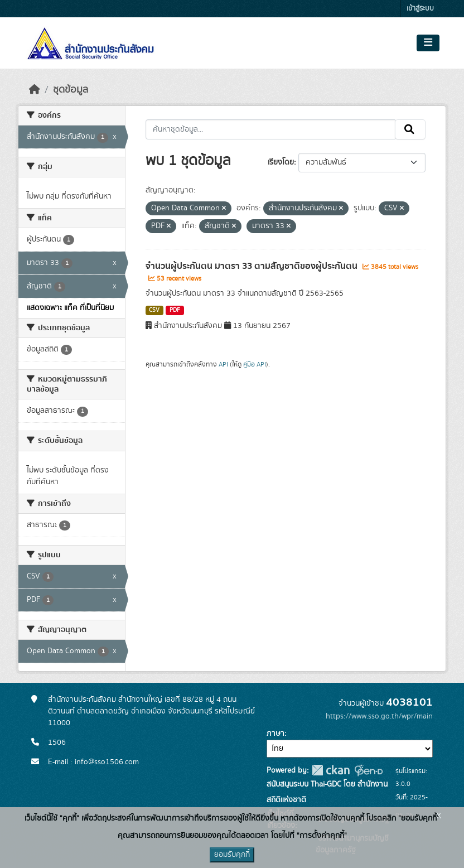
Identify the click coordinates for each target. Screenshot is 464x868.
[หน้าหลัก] (35, 90)
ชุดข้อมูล (71, 90)
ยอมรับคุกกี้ (232, 855)
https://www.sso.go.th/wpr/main (379, 716)
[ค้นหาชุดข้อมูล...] (271, 129)
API (223, 364)
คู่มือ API (255, 364)
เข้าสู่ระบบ (420, 9)
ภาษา (275, 734)
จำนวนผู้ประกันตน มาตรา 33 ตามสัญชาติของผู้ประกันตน (253, 266)
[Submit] (410, 129)
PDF (175, 310)
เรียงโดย (281, 162)
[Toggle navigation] (428, 43)
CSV (154, 310)
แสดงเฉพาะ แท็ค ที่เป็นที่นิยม (70, 308)
